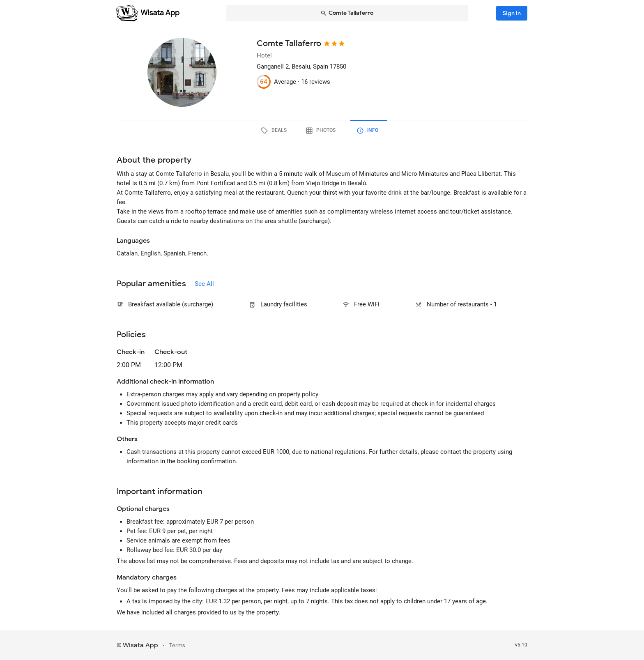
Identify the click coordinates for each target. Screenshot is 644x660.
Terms (177, 645)
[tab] (275, 131)
